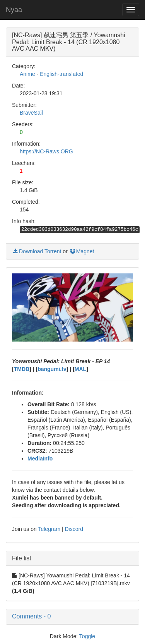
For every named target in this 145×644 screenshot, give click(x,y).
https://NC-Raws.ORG (46, 151)
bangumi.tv (52, 369)
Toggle (87, 636)
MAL (80, 369)
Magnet (82, 251)
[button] (72, 617)
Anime (27, 74)
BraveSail (31, 113)
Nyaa (14, 10)
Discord (74, 529)
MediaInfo (40, 459)
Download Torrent (37, 251)
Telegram (49, 529)
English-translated (61, 74)
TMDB (22, 369)
